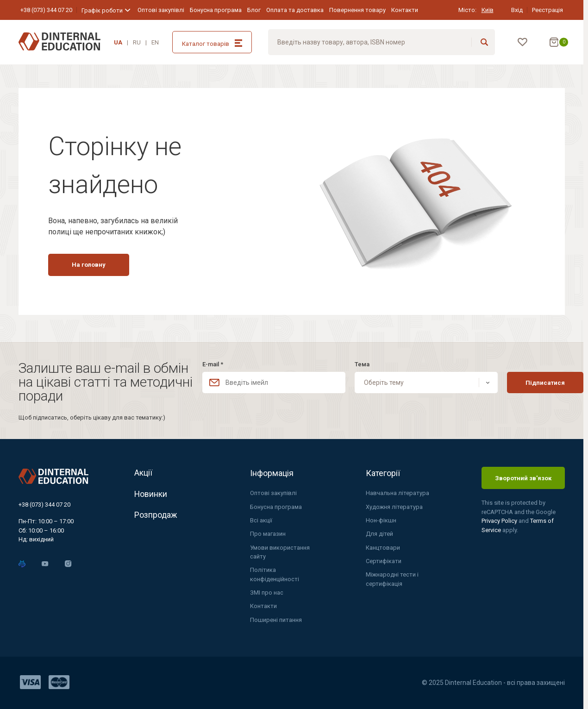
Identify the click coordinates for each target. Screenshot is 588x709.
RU (137, 42)
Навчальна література (397, 493)
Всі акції (261, 520)
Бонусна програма (216, 10)
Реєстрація (547, 10)
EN (155, 42)
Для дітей (379, 533)
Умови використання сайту (280, 552)
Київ (488, 10)
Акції (143, 473)
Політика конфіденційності (275, 574)
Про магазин (268, 533)
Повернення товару (357, 10)
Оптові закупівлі (161, 10)
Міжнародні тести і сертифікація (392, 579)
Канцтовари (383, 547)
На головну (91, 267)
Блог (254, 10)
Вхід (517, 10)
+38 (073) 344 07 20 (46, 10)
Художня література (394, 506)
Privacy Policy (500, 520)
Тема (352, 364)
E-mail (213, 364)
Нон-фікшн (381, 520)
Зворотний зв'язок (523, 477)
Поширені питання (276, 620)
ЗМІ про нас (267, 593)
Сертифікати (384, 561)
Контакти (405, 10)
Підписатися (525, 382)
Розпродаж (156, 516)
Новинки (151, 494)
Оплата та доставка (295, 10)
